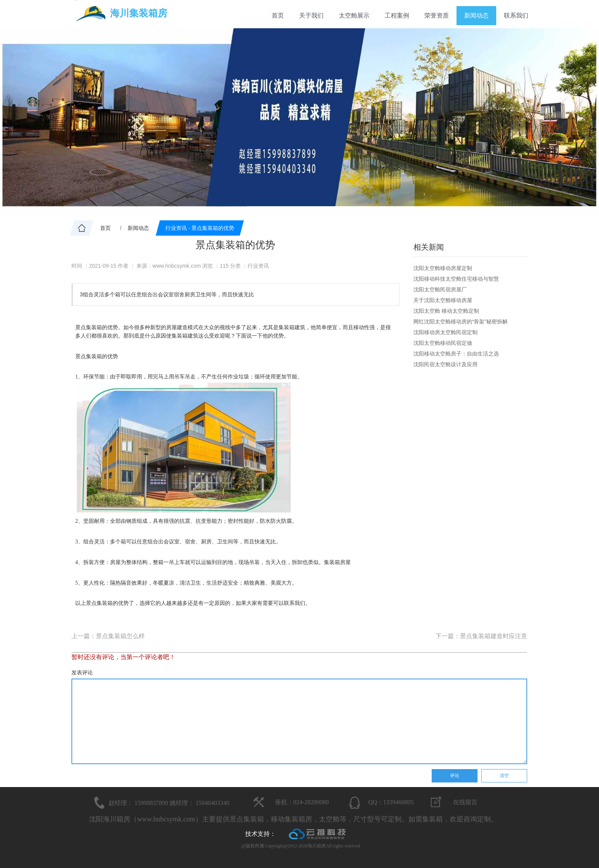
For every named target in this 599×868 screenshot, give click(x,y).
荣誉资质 (437, 15)
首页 (278, 15)
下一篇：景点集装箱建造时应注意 (481, 636)
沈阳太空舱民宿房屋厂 (440, 289)
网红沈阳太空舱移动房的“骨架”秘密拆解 (461, 322)
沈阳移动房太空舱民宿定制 (445, 332)
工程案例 (397, 15)
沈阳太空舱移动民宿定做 (443, 343)
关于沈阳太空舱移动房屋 (443, 300)
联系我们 (516, 15)
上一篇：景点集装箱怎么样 (108, 636)
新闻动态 (476, 15)
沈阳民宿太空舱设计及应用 (445, 364)
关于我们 (311, 15)
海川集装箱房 (139, 13)
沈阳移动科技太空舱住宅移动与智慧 (456, 279)
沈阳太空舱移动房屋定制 (443, 268)
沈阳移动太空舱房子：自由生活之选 (456, 354)
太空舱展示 (354, 15)
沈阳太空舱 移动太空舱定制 (446, 311)
